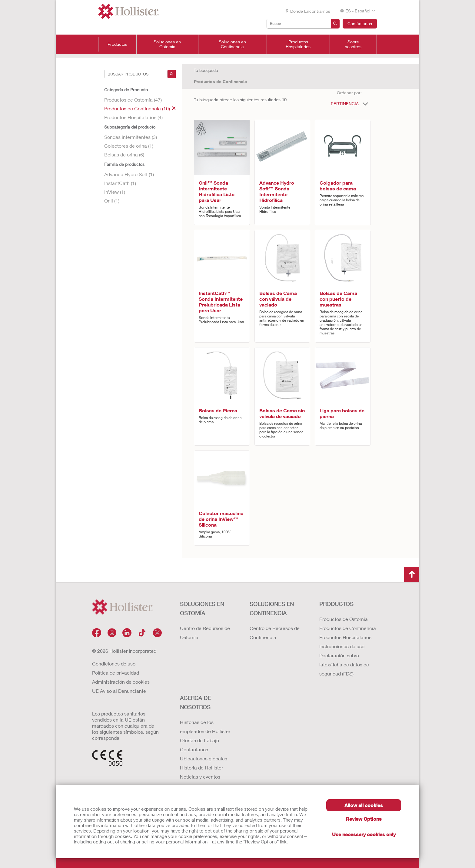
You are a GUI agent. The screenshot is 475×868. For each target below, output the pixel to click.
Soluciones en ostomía (202, 608)
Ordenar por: (349, 93)
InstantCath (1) (120, 183)
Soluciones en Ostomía (167, 44)
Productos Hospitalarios (298, 44)
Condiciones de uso (114, 664)
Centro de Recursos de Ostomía (205, 633)
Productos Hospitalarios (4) (133, 117)
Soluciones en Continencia (232, 44)
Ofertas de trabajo (199, 740)
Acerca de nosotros (195, 702)
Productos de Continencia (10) (140, 108)
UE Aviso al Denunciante (119, 691)
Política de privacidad (116, 673)
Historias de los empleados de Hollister (205, 727)
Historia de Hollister (201, 767)
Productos (117, 44)
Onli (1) (112, 201)
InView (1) (115, 192)
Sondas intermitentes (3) (131, 137)
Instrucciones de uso (342, 646)
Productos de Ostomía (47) (133, 100)
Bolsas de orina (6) (124, 154)
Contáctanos (360, 23)
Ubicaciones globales (204, 758)
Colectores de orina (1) (129, 146)
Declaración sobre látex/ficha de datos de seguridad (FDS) (344, 664)
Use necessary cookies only (364, 834)
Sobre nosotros (353, 44)
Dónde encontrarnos (307, 11)
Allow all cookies (364, 805)
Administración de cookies (121, 682)
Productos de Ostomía (344, 619)
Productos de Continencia (220, 81)
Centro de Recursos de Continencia (275, 633)
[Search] (172, 74)
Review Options (364, 819)
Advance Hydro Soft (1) (129, 174)
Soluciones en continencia (272, 608)
